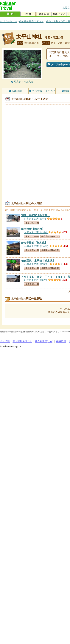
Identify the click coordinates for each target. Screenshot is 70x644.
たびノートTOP (8, 21)
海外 (28, 14)
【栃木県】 (35, 215)
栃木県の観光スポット (31, 21)
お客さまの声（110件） (37, 246)
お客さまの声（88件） (36, 280)
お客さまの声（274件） (37, 264)
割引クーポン (59, 14)
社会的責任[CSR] (44, 341)
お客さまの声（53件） (36, 232)
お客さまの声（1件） (36, 219)
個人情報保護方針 (22, 341)
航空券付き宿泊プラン (50, 236)
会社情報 (5, 341)
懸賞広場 (44, 14)
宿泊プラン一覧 (32, 223)
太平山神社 (29, 37)
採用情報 (61, 341)
